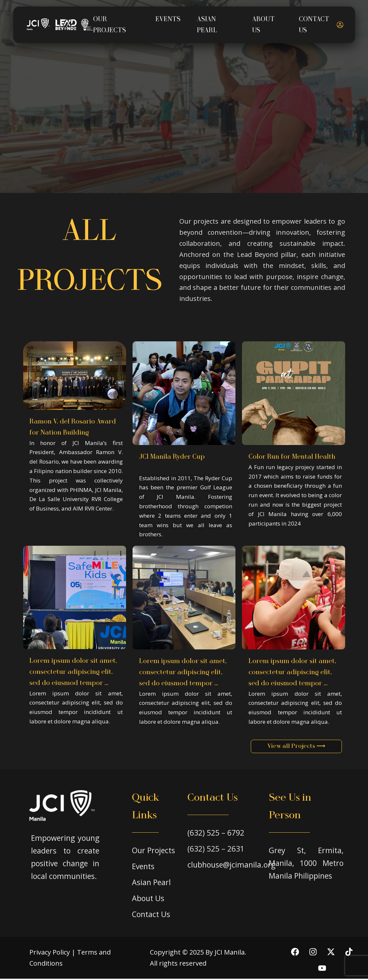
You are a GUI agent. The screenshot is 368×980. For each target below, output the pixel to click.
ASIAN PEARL (207, 25)
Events (143, 868)
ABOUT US (263, 25)
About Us (148, 899)
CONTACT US (314, 25)
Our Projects (153, 852)
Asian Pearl (151, 883)
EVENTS (168, 19)
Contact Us (151, 915)
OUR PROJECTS (109, 25)
